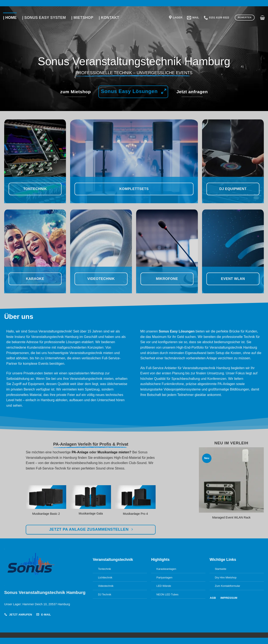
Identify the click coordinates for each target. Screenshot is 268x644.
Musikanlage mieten (113, 452)
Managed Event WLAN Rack (231, 517)
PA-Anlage (80, 452)
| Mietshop (82, 18)
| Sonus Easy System (44, 18)
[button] (262, 18)
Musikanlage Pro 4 (135, 514)
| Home (10, 18)
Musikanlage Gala (91, 513)
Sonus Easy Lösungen (177, 331)
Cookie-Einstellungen (226, 613)
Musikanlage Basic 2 (46, 514)
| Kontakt (109, 18)
